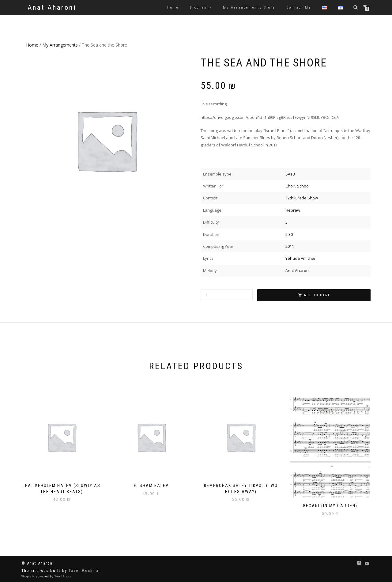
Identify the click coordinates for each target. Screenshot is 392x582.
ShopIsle (29, 576)
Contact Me (299, 8)
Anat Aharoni (52, 8)
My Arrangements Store (249, 8)
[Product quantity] (227, 295)
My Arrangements (60, 45)
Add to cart (317, 295)
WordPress (62, 576)
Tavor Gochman (85, 571)
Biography (201, 8)
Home (173, 8)
